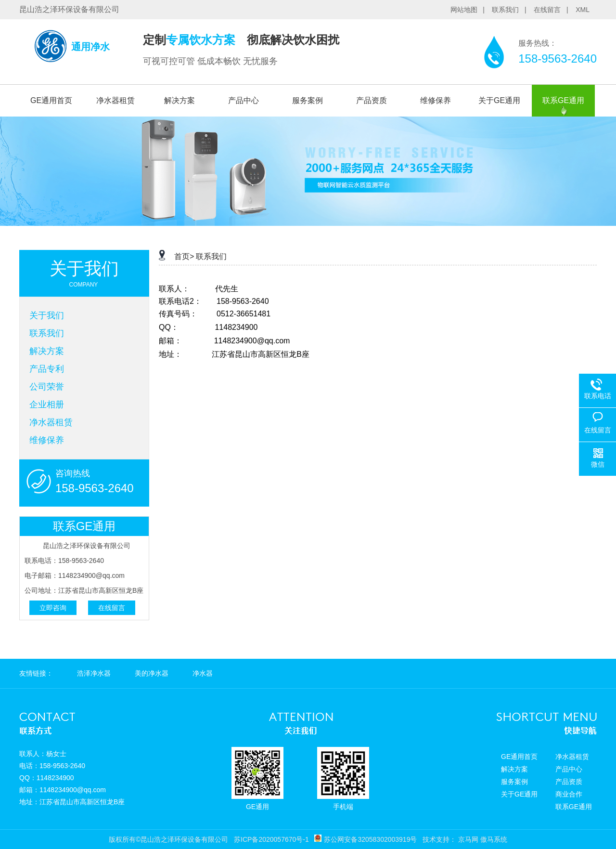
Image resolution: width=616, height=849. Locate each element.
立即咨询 (53, 608)
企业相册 (47, 405)
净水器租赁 (115, 100)
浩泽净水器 (94, 673)
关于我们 (47, 315)
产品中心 (244, 100)
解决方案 (180, 100)
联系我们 (47, 333)
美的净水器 (152, 673)
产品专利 (47, 369)
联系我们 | (512, 10)
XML (583, 10)
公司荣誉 (47, 387)
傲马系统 (494, 839)
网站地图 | (470, 10)
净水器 (203, 673)
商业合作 (569, 794)
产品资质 (372, 100)
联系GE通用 (563, 100)
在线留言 (112, 608)
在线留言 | (554, 10)
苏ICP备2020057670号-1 (271, 839)
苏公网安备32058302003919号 (370, 839)
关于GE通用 (499, 100)
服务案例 (308, 100)
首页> (184, 256)
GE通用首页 (51, 100)
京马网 (468, 839)
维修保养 (436, 100)
